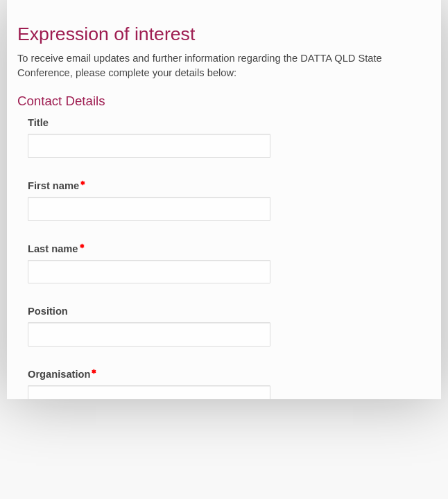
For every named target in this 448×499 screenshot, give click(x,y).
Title (38, 123)
